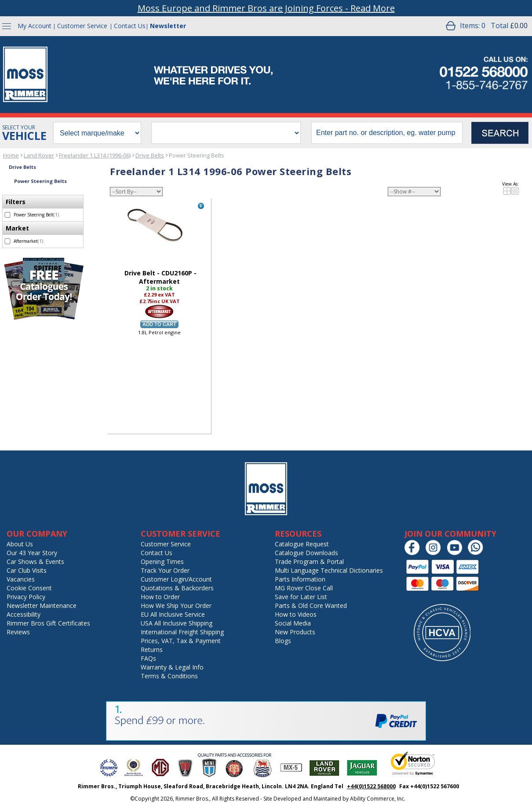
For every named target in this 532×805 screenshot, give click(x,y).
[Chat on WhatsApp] (478, 553)
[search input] (387, 133)
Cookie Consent (29, 588)
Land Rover (39, 155)
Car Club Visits (27, 570)
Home (11, 155)
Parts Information (300, 579)
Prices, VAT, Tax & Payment (181, 641)
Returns (152, 649)
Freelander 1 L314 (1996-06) (95, 155)
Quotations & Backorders (177, 588)
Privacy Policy (26, 597)
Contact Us (130, 26)
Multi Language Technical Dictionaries (329, 570)
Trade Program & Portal (309, 562)
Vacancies (21, 579)
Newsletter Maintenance (42, 606)
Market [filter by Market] (17, 228)
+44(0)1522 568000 (371, 786)
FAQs (148, 658)
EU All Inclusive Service (173, 614)
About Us (20, 544)
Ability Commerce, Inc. (378, 799)
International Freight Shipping (182, 632)
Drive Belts (150, 155)
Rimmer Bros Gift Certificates (48, 623)
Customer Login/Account (176, 579)
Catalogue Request (302, 544)
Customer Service (82, 26)
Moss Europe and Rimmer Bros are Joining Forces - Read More (266, 8)
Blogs (283, 641)
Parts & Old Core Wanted (311, 606)
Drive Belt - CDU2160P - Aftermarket (160, 277)
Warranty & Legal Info (172, 667)
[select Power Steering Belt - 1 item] (7, 215)
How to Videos (296, 614)
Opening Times (162, 562)
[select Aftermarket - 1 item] (7, 241)
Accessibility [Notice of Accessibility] (24, 614)
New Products (295, 632)
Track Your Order (165, 570)
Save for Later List (301, 597)
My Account (35, 26)
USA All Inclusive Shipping (177, 623)
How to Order (160, 597)
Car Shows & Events (35, 562)
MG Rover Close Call (304, 588)
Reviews (18, 632)
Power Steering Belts (197, 155)
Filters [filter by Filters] (16, 202)
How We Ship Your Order (176, 606)
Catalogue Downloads (306, 553)
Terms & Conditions (169, 676)
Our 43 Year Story (32, 553)
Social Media (293, 623)
